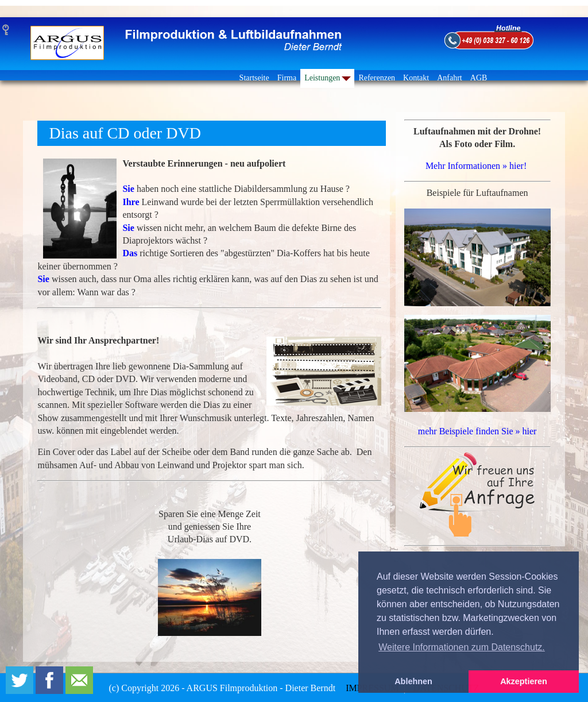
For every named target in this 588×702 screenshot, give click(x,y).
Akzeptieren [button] (524, 681)
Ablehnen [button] (413, 681)
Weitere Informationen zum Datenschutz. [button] (462, 647)
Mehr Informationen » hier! (476, 166)
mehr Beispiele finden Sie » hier (477, 431)
